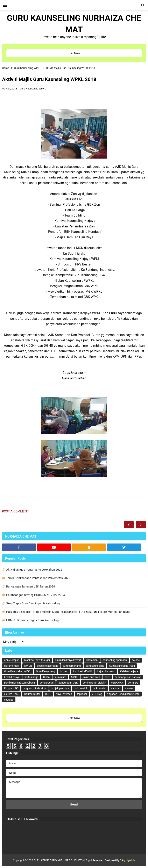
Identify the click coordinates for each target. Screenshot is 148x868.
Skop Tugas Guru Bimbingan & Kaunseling (33, 603)
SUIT (48, 694)
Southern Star (32, 694)
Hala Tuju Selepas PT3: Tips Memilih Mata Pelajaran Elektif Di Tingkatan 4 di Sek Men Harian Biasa (68, 612)
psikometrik (81, 688)
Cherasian (92, 660)
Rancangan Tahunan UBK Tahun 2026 (31, 586)
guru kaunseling (95, 666)
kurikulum (60, 677)
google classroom (47, 666)
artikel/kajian (12, 660)
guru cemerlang (72, 666)
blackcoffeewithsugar (37, 660)
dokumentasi (12, 666)
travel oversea (64, 694)
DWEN (28, 666)
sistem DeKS (12, 694)
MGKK (75, 677)
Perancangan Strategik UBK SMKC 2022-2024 (36, 595)
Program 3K (11, 688)
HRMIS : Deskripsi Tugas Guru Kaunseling (32, 620)
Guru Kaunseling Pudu (122, 666)
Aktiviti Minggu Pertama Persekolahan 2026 (34, 570)
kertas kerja (31, 677)
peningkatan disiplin (94, 683)
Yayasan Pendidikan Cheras (123, 694)
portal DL (133, 683)
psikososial (99, 688)
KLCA (46, 677)
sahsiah (116, 688)
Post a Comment (15, 511)
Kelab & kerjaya (129, 671)
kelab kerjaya (12, 677)
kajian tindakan (106, 671)
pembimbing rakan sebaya (19, 683)
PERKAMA (117, 683)
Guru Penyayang (45, 671)
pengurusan (47, 683)
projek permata (60, 688)
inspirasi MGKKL (83, 671)
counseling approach (115, 660)
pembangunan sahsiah (128, 677)
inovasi (64, 671)
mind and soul (91, 677)
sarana (129, 688)
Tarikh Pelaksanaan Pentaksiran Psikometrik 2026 (38, 578)
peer (107, 677)
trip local (82, 694)
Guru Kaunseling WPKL (33, 89)
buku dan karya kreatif (68, 660)
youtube (9, 700)
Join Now (74, 53)
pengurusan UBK (68, 683)
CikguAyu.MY (128, 860)
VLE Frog (97, 694)
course (136, 660)
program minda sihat (35, 688)
